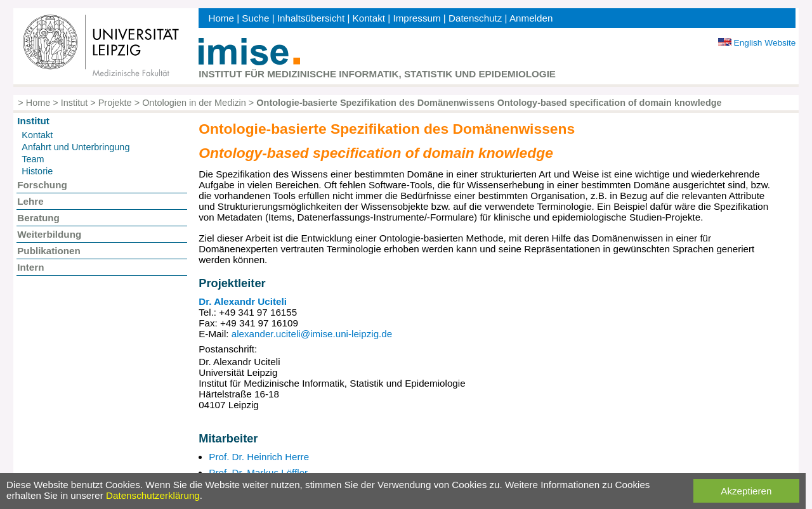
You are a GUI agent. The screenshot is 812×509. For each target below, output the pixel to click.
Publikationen (49, 251)
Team (33, 159)
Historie (37, 171)
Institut (75, 103)
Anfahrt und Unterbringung (75, 147)
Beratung (38, 218)
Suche (255, 18)
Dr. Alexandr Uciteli (243, 301)
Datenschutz (475, 18)
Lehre (30, 201)
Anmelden (531, 18)
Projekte (115, 103)
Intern (30, 267)
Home (221, 18)
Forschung (42, 185)
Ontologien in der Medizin (194, 103)
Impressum (416, 18)
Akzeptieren (746, 491)
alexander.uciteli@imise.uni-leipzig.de (312, 334)
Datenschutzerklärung (153, 495)
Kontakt (369, 18)
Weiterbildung (49, 234)
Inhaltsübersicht (311, 18)
